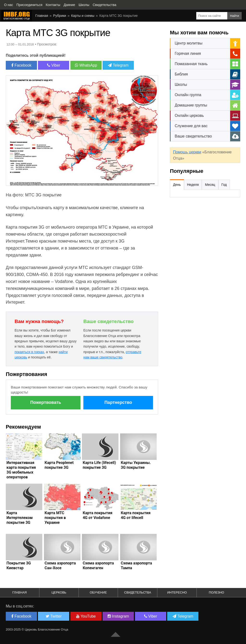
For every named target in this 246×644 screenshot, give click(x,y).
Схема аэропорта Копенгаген (98, 566)
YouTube (86, 616)
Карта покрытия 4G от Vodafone (98, 515)
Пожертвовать (46, 402)
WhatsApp (86, 65)
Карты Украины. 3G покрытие (136, 465)
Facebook (21, 65)
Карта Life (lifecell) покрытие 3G (99, 465)
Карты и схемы (83, 16)
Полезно (216, 592)
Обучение (98, 592)
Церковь (59, 592)
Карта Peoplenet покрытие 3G (59, 465)
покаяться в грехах (29, 352)
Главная (42, 16)
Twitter (54, 616)
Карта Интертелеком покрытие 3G (20, 518)
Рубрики (60, 16)
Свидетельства (138, 592)
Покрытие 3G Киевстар (19, 566)
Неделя (193, 185)
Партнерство (118, 402)
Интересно (177, 592)
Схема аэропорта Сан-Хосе (60, 566)
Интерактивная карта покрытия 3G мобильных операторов (21, 470)
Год (224, 185)
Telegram (118, 65)
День (177, 185)
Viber (54, 65)
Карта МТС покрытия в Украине (55, 518)
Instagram (118, 616)
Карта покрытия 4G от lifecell (136, 515)
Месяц (210, 185)
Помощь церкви (187, 152)
